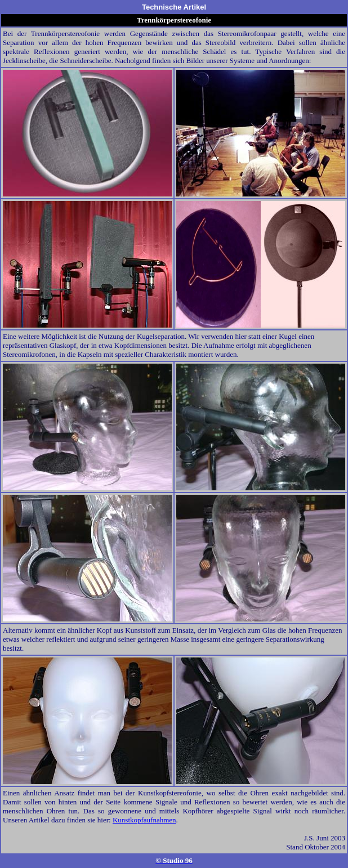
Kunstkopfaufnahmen (144, 820)
